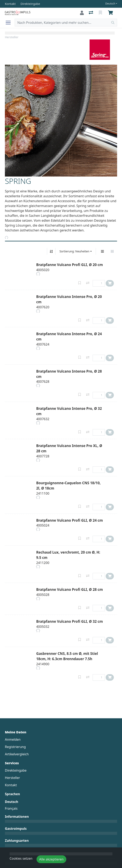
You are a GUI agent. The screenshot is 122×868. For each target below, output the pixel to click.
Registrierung (15, 747)
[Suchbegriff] (62, 23)
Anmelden (13, 739)
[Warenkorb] (111, 13)
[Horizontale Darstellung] (112, 251)
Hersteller (12, 37)
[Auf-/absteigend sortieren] (51, 251)
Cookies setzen (21, 858)
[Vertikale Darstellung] (102, 251)
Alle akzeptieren (51, 859)
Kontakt (11, 785)
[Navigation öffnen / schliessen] (10, 23)
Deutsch (110, 4)
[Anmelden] (82, 13)
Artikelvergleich (17, 754)
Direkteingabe (16, 770)
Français (11, 808)
